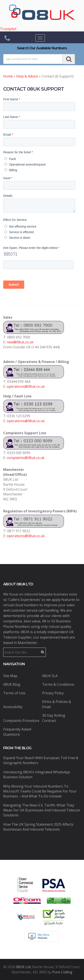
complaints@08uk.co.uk (26, 458)
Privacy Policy (53, 693)
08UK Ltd (23, 967)
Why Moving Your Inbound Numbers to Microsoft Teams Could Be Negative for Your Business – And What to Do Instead (40, 791)
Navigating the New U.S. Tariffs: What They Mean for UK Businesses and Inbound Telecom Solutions (42, 810)
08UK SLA (50, 676)
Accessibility (13, 707)
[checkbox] (41, 164)
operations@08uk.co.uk (26, 386)
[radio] (42, 159)
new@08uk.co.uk (20, 342)
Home (8, 76)
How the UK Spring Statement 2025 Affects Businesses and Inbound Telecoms (38, 827)
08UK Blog (12, 684)
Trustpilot (8, 29)
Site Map (10, 676)
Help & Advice (27, 76)
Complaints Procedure (21, 721)
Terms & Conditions (58, 684)
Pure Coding (62, 972)
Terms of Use (14, 693)
